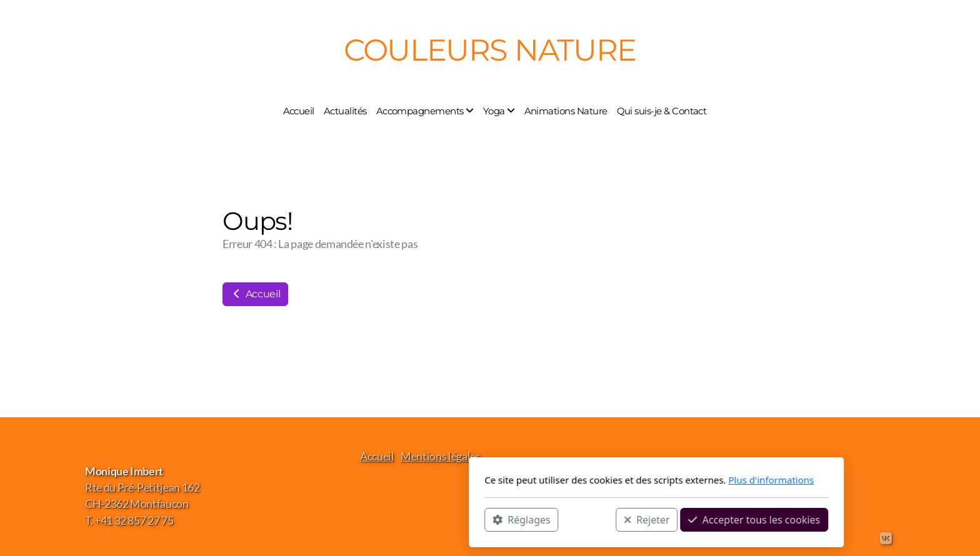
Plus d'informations (605, 480)
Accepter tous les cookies (588, 519)
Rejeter (481, 519)
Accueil (255, 294)
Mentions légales (440, 456)
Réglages (355, 519)
